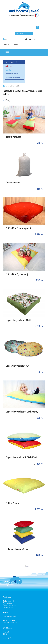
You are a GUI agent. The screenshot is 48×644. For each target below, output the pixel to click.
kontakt (6, 45)
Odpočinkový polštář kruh (18, 366)
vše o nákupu (30, 39)
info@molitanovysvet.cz (10, 617)
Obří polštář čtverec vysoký (18, 228)
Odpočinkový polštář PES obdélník (21, 458)
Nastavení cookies (8, 607)
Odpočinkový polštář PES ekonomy (22, 412)
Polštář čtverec (13, 503)
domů (7, 39)
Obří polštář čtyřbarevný (17, 274)
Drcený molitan (13, 183)
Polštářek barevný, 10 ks (17, 549)
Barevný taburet (13, 137)
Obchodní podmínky (9, 601)
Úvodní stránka (10, 86)
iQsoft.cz (10, 638)
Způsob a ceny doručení (10, 605)
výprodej (10, 66)
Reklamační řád (7, 603)
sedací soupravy (12, 74)
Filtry (8, 100)
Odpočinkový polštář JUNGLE (19, 320)
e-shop (17, 39)
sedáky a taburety (13, 77)
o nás (16, 45)
